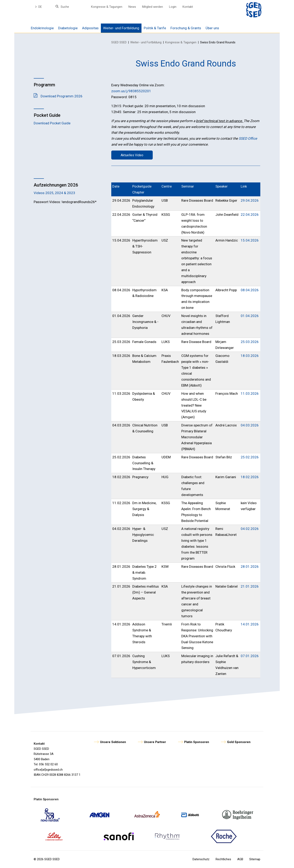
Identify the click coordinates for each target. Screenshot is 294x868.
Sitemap (255, 859)
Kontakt (188, 7)
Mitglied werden (153, 7)
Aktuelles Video (132, 155)
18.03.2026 (250, 356)
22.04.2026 (250, 215)
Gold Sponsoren (239, 742)
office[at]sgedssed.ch (48, 770)
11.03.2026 (250, 394)
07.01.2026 (250, 656)
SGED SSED (119, 42)
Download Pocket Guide (52, 123)
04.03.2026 (250, 425)
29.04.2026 (250, 200)
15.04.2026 (250, 240)
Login (173, 7)
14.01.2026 (250, 624)
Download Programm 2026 (62, 96)
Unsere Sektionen (113, 742)
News (132, 7)
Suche (65, 7)
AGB (240, 859)
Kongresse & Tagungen (107, 7)
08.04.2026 (250, 290)
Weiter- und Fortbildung (146, 42)
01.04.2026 (250, 316)
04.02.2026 (250, 529)
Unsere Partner (155, 742)
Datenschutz (201, 859)
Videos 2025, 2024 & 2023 (54, 193)
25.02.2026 (250, 457)
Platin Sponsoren (197, 742)
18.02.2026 (250, 477)
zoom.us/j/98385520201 (131, 91)
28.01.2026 (250, 567)
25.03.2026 (250, 342)
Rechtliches (223, 859)
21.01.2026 (250, 586)
